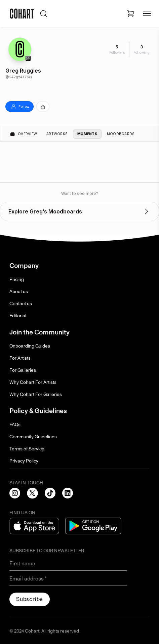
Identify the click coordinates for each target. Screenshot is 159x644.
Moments (87, 134)
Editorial (18, 316)
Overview (23, 134)
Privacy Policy (24, 461)
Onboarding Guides (30, 346)
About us (19, 292)
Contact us (21, 304)
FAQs (15, 425)
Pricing (17, 279)
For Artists (20, 358)
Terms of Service (27, 449)
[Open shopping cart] (131, 13)
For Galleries (23, 370)
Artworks (57, 134)
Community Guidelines (33, 437)
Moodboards (121, 134)
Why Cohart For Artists (33, 382)
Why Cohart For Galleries (36, 394)
